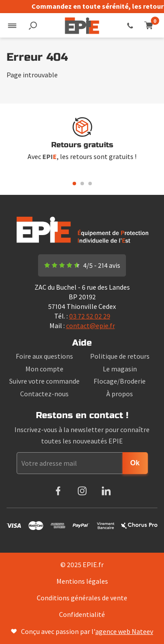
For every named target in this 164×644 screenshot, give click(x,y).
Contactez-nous (44, 394)
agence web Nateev (124, 631)
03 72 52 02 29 (130, 25)
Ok (135, 463)
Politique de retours (120, 356)
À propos (120, 394)
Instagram (82, 491)
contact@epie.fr (91, 325)
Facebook (58, 491)
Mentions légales (82, 581)
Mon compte (44, 369)
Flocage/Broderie (120, 381)
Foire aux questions (44, 356)
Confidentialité (82, 614)
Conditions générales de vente (82, 598)
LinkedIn (106, 491)
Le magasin (120, 369)
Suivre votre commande (44, 381)
